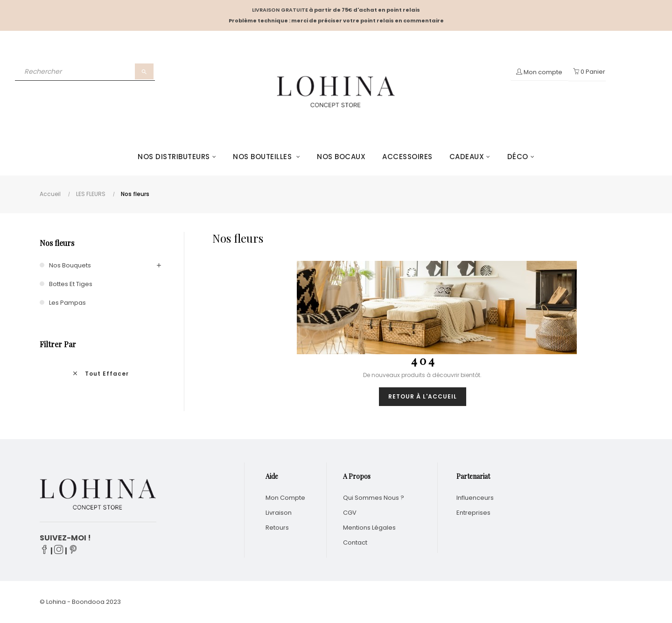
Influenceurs (475, 498)
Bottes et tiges (71, 284)
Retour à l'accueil (423, 396)
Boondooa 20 (93, 602)
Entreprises (473, 513)
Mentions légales (369, 528)
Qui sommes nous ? (374, 498)
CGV (350, 513)
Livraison (279, 513)
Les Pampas (67, 303)
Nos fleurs (57, 243)
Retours (277, 528)
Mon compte (285, 498)
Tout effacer (100, 374)
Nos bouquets (70, 265)
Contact (355, 542)
